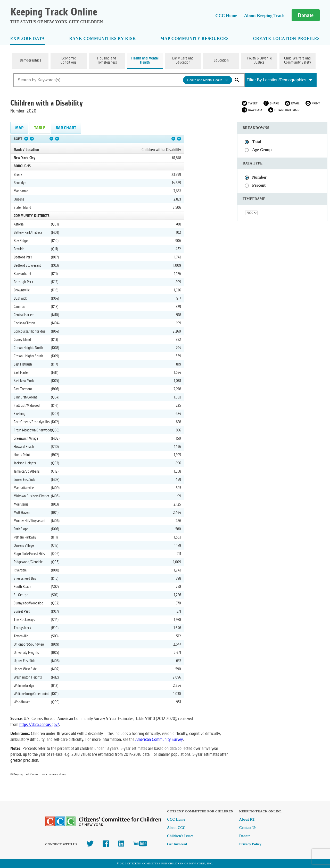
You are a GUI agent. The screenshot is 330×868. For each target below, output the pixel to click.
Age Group (262, 150)
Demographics (31, 60)
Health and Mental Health (145, 60)
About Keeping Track (264, 16)
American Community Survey (159, 739)
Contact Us (248, 828)
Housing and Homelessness (107, 60)
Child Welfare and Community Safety (298, 60)
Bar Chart (66, 128)
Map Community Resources (195, 38)
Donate (306, 15)
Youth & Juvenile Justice (259, 60)
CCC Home (226, 16)
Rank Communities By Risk (102, 38)
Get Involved (177, 844)
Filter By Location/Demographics (280, 80)
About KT (247, 819)
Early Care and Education (183, 60)
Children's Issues (180, 836)
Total (257, 142)
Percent (259, 185)
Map (19, 128)
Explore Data (28, 38)
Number (259, 177)
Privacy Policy (250, 844)
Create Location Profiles (286, 38)
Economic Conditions (69, 60)
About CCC (176, 828)
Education (221, 60)
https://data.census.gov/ (39, 724)
